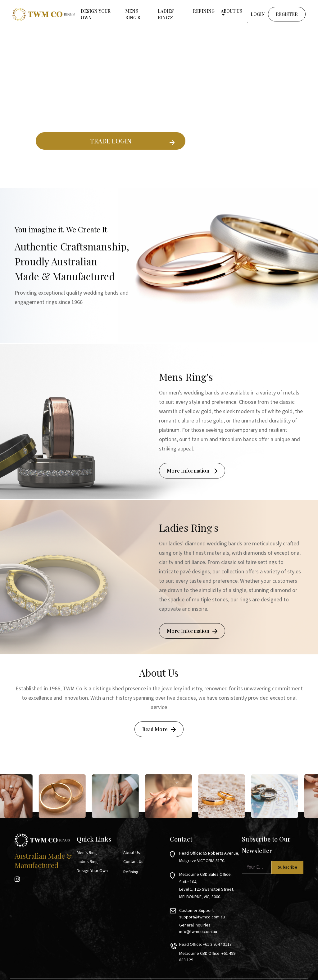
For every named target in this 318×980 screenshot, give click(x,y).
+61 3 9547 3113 (217, 931)
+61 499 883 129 (236, 940)
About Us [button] (231, 11)
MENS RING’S (133, 14)
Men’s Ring (87, 853)
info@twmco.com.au (231, 918)
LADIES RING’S (166, 14)
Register (287, 14)
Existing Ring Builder (111, 164)
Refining (204, 11)
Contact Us (133, 862)
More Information (188, 471)
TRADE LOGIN (111, 141)
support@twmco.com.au (202, 910)
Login (258, 14)
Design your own (96, 14)
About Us (132, 853)
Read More (155, 729)
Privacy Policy (295, 970)
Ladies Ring (87, 862)
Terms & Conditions (260, 970)
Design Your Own (92, 871)
